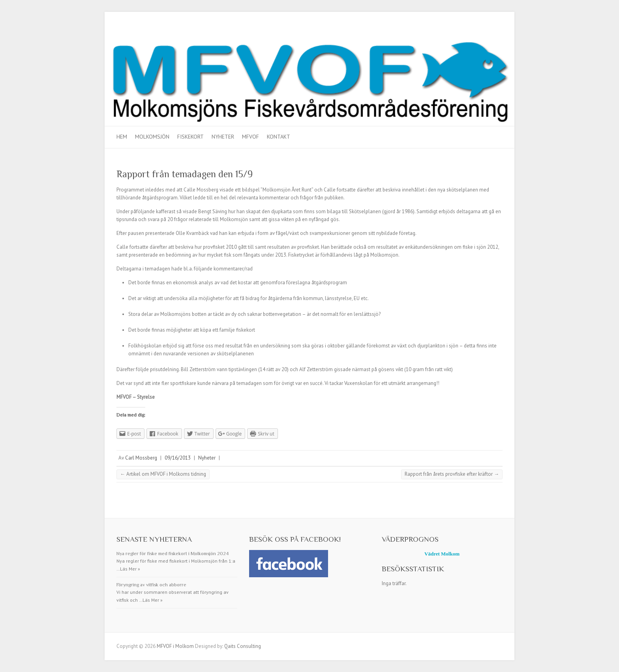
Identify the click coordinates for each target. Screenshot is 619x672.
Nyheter (223, 137)
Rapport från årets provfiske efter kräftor (452, 474)
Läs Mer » (130, 569)
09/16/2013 (178, 458)
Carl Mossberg (141, 458)
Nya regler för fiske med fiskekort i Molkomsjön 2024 (173, 554)
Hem (122, 137)
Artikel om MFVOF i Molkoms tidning (163, 474)
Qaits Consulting (243, 646)
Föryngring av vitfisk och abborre (151, 585)
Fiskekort (190, 137)
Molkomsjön (152, 137)
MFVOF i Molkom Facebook (497, 33)
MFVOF (250, 137)
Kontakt (279, 137)
